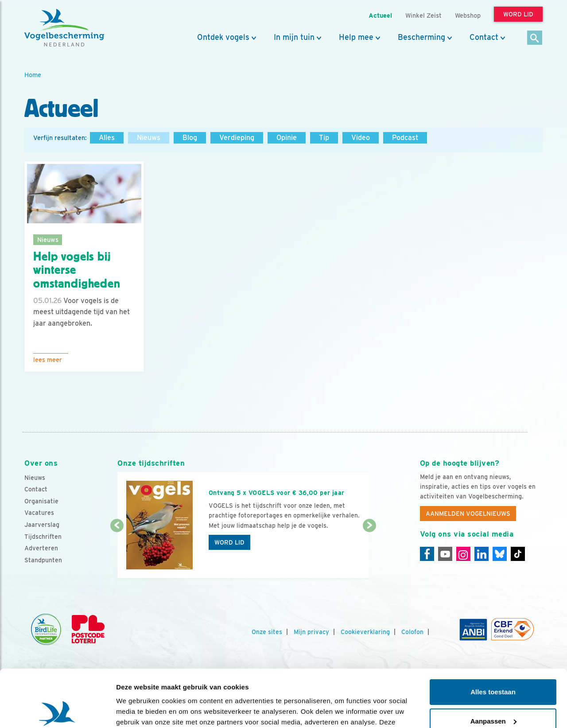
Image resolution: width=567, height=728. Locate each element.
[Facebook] (427, 554)
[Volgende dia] (369, 553)
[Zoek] (535, 38)
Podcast (405, 138)
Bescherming (421, 37)
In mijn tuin (294, 37)
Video (361, 138)
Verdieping (237, 138)
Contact (484, 37)
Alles (107, 138)
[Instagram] (463, 554)
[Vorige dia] (117, 553)
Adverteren (41, 548)
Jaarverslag (42, 525)
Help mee (356, 37)
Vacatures (39, 513)
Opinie (287, 138)
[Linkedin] (482, 554)
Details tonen (137, 710)
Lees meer (48, 360)
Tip (324, 138)
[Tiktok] (518, 554)
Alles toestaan (493, 635)
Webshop (468, 15)
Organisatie (41, 501)
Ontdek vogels (223, 37)
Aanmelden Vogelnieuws (468, 514)
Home (33, 75)
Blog (190, 138)
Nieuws (149, 138)
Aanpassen (493, 664)
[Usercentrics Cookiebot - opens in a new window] (57, 711)
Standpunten (43, 560)
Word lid (229, 542)
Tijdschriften (43, 537)
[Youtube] (445, 554)
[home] (64, 28)
